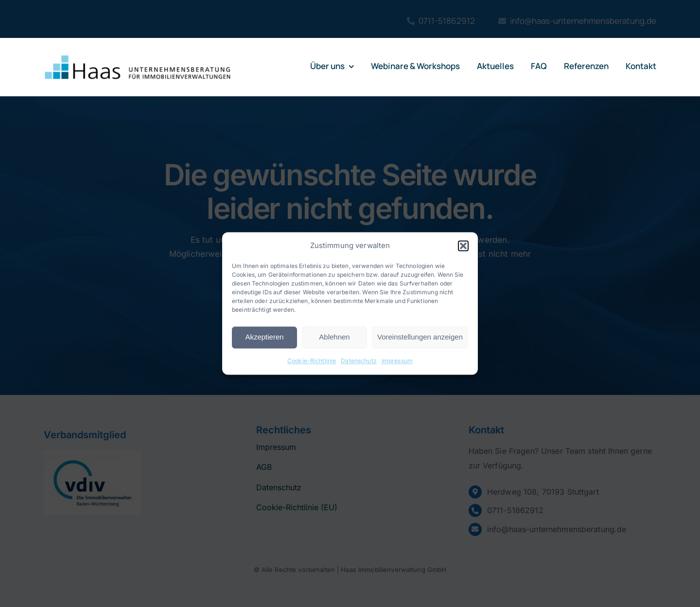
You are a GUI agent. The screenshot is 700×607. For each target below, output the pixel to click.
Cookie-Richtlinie (312, 361)
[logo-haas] (138, 57)
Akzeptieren (264, 337)
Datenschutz (359, 361)
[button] (463, 246)
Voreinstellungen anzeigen (420, 337)
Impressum (397, 361)
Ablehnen (334, 337)
